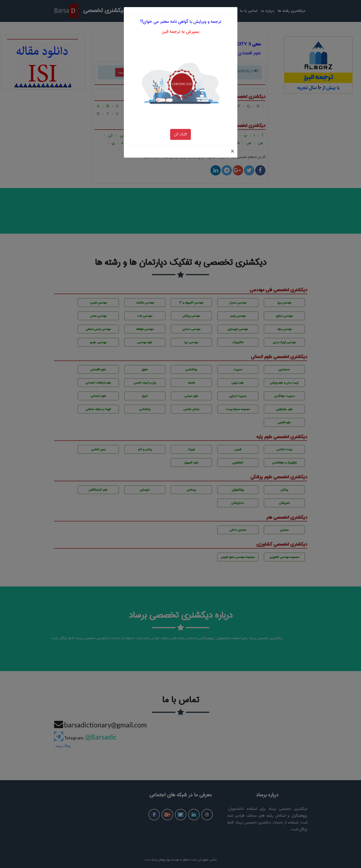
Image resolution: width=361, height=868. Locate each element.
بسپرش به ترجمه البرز (180, 17)
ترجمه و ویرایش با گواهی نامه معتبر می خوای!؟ (181, 7)
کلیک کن (180, 120)
